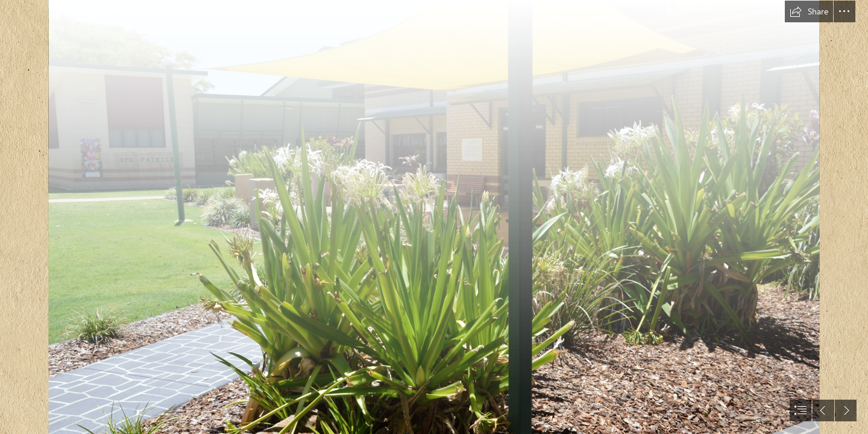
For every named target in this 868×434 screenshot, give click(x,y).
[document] (434, 217)
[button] (809, 11)
